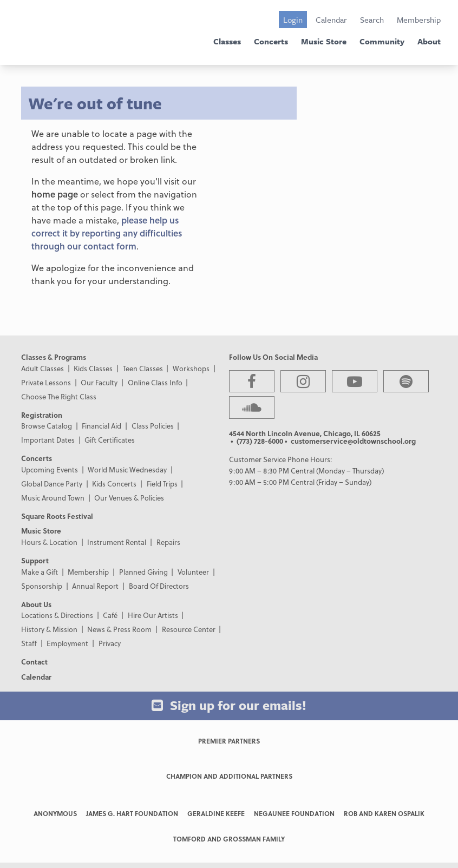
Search (372, 19)
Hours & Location (49, 542)
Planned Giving (143, 572)
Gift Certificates (110, 440)
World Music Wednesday (127, 469)
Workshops (191, 368)
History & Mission (49, 629)
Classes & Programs (54, 357)
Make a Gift (40, 572)
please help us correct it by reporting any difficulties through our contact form (107, 233)
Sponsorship (42, 586)
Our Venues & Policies (129, 498)
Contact (34, 662)
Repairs (168, 542)
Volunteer (193, 572)
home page (55, 194)
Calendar (331, 19)
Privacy (110, 643)
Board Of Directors (159, 586)
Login (293, 19)
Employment (67, 643)
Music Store (324, 41)
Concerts (271, 41)
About (429, 41)
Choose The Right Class (59, 396)
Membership (419, 19)
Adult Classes (42, 368)
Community (382, 41)
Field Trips (162, 484)
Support (35, 560)
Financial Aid (102, 426)
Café (110, 615)
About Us (36, 604)
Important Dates (48, 440)
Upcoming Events (50, 469)
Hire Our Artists (153, 615)
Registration (42, 415)
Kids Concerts (114, 484)
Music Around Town (53, 498)
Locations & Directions (57, 615)
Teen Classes (143, 368)
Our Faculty (99, 382)
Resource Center (189, 629)
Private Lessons (46, 382)
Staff (29, 643)
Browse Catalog (47, 426)
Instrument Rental (117, 542)
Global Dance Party (52, 484)
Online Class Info (155, 382)
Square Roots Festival (57, 516)
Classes (227, 41)
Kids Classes (93, 368)
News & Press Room (119, 629)
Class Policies (153, 426)
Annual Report (95, 586)
